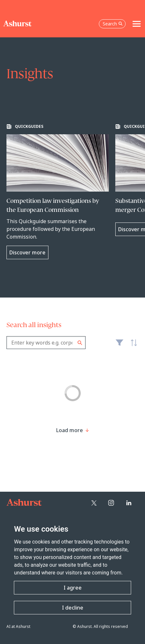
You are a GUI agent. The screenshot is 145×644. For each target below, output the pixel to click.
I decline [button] (73, 608)
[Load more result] (70, 430)
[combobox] (46, 343)
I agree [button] (73, 588)
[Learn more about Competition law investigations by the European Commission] (58, 192)
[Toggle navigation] (137, 24)
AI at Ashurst (18, 626)
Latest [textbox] (132, 346)
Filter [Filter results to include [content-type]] (119, 345)
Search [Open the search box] (113, 24)
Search (80, 343)
